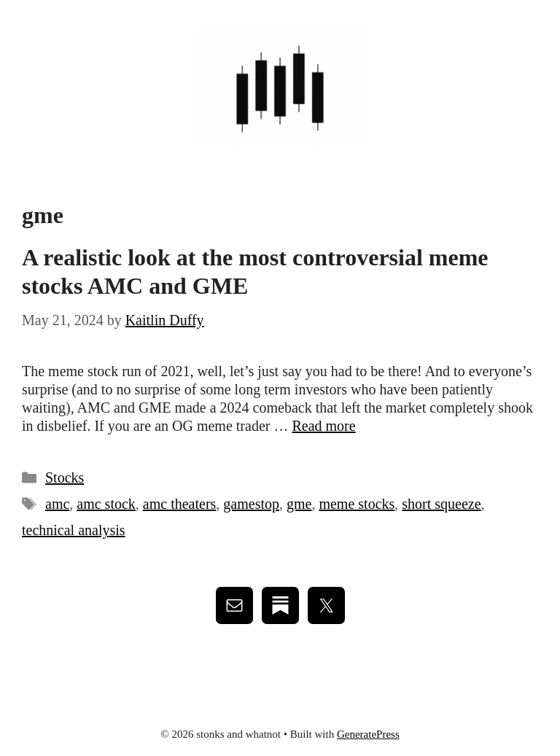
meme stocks (357, 504)
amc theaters (180, 504)
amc (57, 504)
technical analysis (74, 530)
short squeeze (441, 504)
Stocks (65, 478)
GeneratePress (368, 734)
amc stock (106, 504)
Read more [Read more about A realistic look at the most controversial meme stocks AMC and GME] (323, 426)
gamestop (251, 504)
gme (299, 504)
